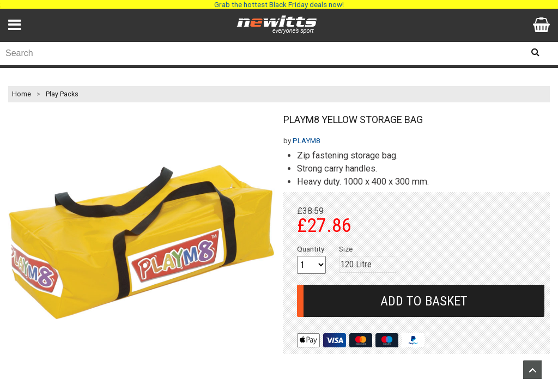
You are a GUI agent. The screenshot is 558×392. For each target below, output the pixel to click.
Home (22, 94)
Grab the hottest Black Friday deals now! (279, 4)
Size (346, 249)
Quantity (311, 249)
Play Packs (62, 94)
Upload (532, 370)
